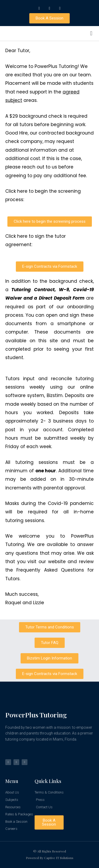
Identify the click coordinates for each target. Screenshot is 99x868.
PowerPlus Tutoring (36, 715)
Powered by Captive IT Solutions (50, 858)
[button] (91, 34)
